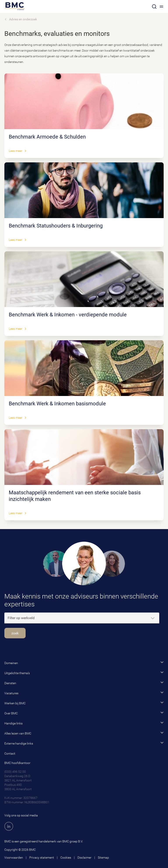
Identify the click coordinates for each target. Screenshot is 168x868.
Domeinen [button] (84, 663)
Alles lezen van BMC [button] (84, 733)
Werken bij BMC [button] (84, 703)
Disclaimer (84, 858)
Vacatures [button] (84, 693)
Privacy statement (42, 858)
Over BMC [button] (84, 713)
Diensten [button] (84, 683)
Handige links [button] (84, 723)
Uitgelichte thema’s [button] (84, 673)
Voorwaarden (14, 858)
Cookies (66, 858)
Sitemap (103, 858)
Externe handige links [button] (84, 743)
